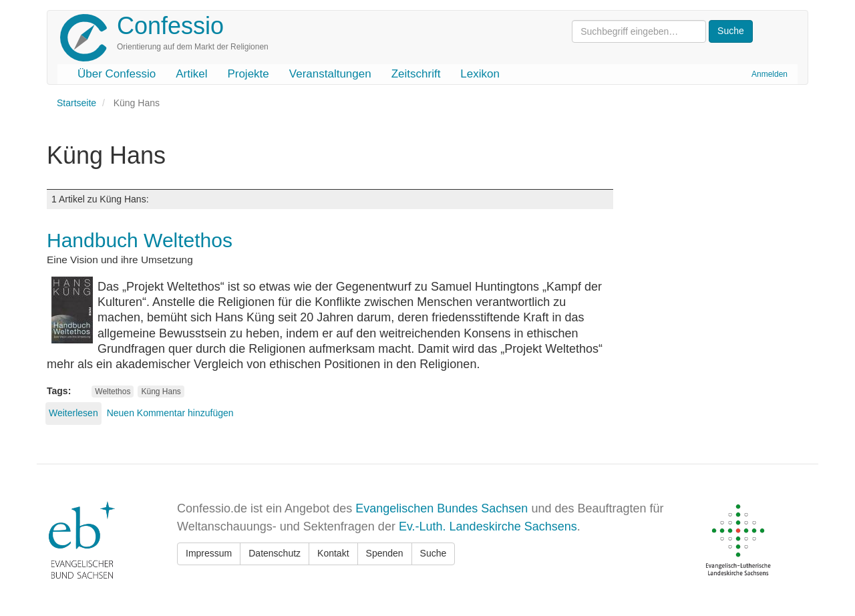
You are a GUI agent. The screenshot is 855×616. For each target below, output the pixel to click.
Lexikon (480, 74)
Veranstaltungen (330, 74)
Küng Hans (161, 392)
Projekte (248, 74)
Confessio (170, 26)
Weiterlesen (73, 413)
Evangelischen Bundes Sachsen (442, 508)
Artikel (191, 74)
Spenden (385, 553)
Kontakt (333, 553)
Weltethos (113, 392)
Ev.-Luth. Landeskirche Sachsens (488, 526)
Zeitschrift (416, 74)
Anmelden (769, 74)
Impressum (209, 553)
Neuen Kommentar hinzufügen (170, 413)
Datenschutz (275, 553)
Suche (434, 553)
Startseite (76, 103)
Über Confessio (117, 74)
